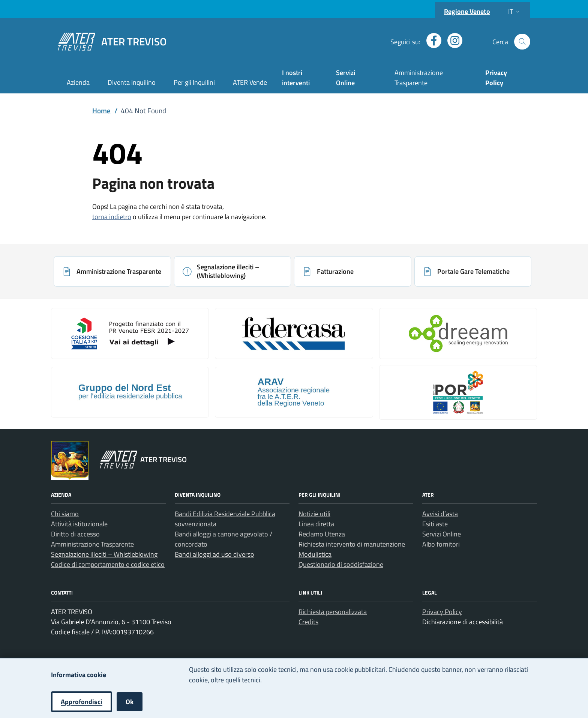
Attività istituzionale (79, 524)
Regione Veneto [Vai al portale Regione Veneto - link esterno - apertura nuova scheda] (467, 11)
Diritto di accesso (75, 534)
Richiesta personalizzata (333, 612)
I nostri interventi (296, 78)
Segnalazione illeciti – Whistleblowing (104, 554)
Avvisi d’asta (440, 514)
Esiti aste (435, 524)
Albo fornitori (441, 544)
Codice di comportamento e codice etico (108, 564)
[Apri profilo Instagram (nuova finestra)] (452, 41)
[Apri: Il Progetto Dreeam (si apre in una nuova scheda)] (458, 333)
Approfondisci (82, 702)
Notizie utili (314, 514)
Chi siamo (65, 514)
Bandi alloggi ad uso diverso (214, 554)
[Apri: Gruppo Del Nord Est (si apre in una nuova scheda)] (130, 392)
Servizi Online (346, 78)
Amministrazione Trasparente (419, 78)
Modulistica (315, 554)
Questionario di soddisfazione (341, 564)
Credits (308, 622)
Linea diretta (316, 524)
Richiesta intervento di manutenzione (352, 544)
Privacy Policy (442, 612)
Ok (130, 702)
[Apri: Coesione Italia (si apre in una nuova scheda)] (130, 333)
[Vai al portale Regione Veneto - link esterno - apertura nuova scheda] (70, 460)
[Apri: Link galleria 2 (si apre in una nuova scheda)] (294, 333)
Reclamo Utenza (322, 534)
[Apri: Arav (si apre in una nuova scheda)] (294, 392)
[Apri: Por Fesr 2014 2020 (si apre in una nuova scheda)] (458, 392)
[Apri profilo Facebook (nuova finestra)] (431, 41)
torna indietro (112, 217)
